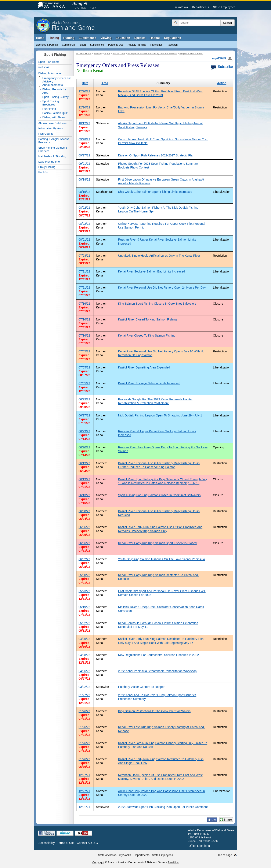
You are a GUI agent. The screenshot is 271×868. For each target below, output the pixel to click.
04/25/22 (84, 639)
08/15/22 (84, 192)
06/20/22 (84, 447)
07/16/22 (84, 304)
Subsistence (97, 45)
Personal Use (116, 45)
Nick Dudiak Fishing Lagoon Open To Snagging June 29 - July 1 (160, 415)
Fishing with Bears (54, 117)
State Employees (224, 7)
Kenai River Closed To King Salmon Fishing (147, 335)
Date (85, 83)
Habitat (155, 38)
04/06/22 (84, 671)
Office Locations (199, 846)
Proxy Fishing (47, 167)
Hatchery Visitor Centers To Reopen (142, 687)
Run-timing (49, 109)
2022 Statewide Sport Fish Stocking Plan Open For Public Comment (163, 807)
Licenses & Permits (47, 45)
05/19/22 (84, 607)
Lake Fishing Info (49, 162)
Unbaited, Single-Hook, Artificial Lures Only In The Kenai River (159, 256)
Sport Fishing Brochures (51, 103)
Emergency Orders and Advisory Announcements (57, 81)
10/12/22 (84, 123)
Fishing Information (50, 73)
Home (40, 38)
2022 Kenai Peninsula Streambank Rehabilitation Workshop (157, 671)
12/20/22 (84, 91)
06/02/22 (84, 559)
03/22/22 (84, 687)
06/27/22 (84, 415)
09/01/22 (84, 164)
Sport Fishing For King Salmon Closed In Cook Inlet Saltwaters (159, 495)
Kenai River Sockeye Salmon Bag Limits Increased (152, 271)
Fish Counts (46, 134)
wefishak (44, 67)
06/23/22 (84, 431)
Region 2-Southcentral (191, 53)
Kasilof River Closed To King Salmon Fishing (147, 319)
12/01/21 (84, 807)
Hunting (69, 38)
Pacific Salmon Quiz (55, 113)
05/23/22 (84, 591)
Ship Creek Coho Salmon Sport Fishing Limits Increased (155, 192)
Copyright (98, 862)
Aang (77, 3)
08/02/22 (84, 208)
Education (123, 38)
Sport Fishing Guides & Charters (53, 149)
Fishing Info (119, 53)
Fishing (54, 38)
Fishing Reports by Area (54, 91)
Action (222, 83)
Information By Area (51, 128)
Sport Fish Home (49, 62)
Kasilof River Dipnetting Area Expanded (144, 367)
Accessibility (47, 843)
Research (172, 45)
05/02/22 (84, 623)
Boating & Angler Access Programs (54, 141)
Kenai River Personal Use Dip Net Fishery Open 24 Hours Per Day (162, 288)
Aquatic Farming (137, 45)
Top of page (225, 855)
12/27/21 (84, 775)
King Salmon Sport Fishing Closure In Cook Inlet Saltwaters (157, 304)
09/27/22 (84, 155)
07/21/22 (84, 271)
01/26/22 (84, 711)
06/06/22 (84, 527)
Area (105, 83)
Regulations (173, 38)
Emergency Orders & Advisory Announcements (152, 53)
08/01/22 (84, 240)
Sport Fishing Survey (55, 97)
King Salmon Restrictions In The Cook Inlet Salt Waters (154, 711)
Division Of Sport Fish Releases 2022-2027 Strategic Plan (156, 155)
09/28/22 (84, 139)
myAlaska (182, 7)
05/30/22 (84, 575)
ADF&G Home (84, 53)
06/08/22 (84, 511)
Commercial (69, 45)
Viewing (106, 38)
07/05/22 (84, 351)
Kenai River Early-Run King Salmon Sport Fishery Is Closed (157, 543)
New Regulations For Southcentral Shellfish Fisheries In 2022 (158, 655)
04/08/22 (84, 655)
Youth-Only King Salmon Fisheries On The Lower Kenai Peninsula (162, 559)
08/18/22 (84, 179)
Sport (83, 45)
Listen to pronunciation (86, 3)
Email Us (173, 862)
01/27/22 (84, 695)
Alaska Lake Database (52, 123)
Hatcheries (156, 45)
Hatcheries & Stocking (52, 156)
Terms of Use (66, 843)
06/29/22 (84, 399)
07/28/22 (84, 256)
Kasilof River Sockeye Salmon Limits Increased (149, 383)
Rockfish (44, 172)
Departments (200, 7)
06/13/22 (84, 463)
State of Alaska (53, 5)
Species (140, 38)
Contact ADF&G (87, 843)
